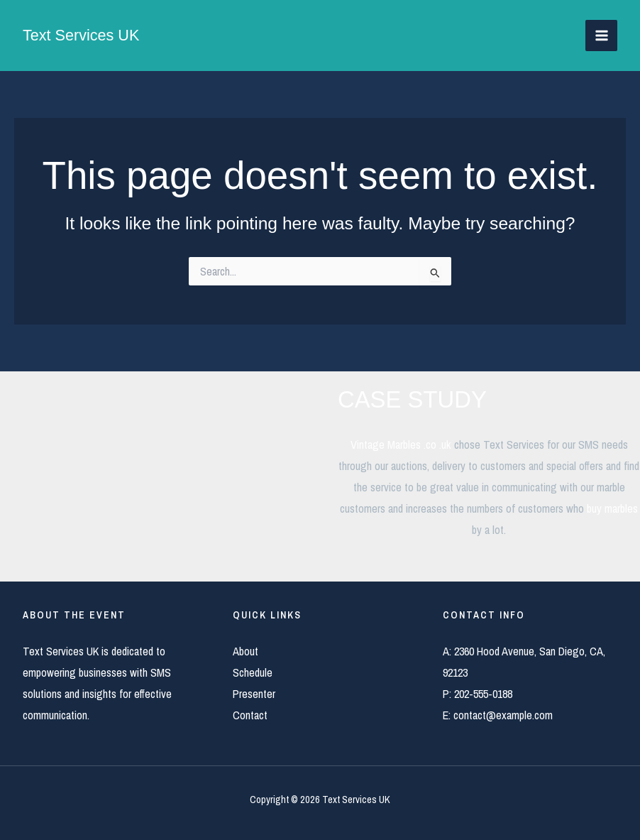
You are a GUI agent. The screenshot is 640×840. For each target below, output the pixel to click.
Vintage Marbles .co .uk (401, 444)
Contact (250, 715)
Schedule (253, 672)
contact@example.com (503, 715)
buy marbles (612, 508)
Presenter (254, 694)
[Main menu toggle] (601, 36)
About (245, 651)
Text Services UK (82, 35)
